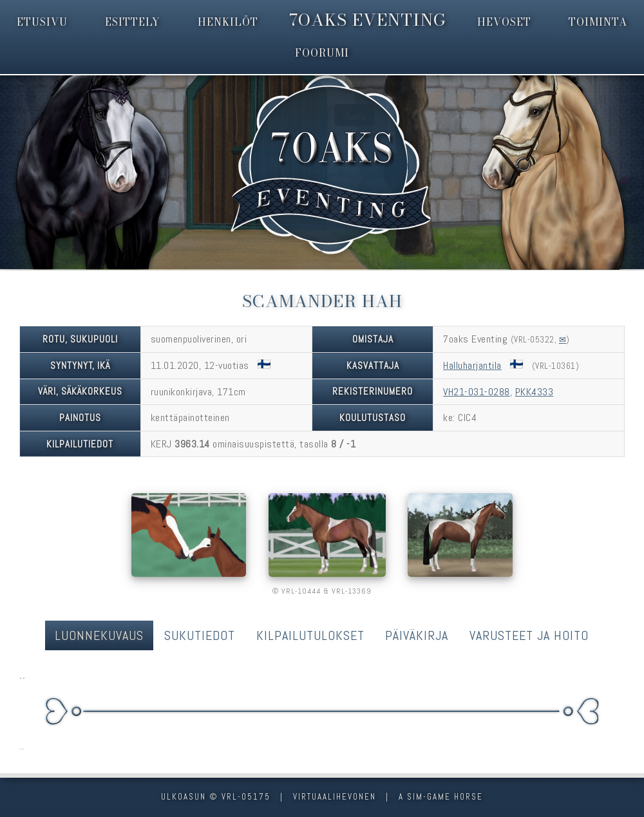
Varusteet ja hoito (529, 635)
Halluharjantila (472, 365)
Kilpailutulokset (310, 635)
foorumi (322, 53)
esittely (133, 22)
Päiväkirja (417, 635)
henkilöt (228, 22)
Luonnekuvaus (99, 635)
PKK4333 (535, 392)
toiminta (598, 22)
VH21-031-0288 (477, 392)
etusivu (42, 22)
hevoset (504, 22)
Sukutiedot (200, 635)
